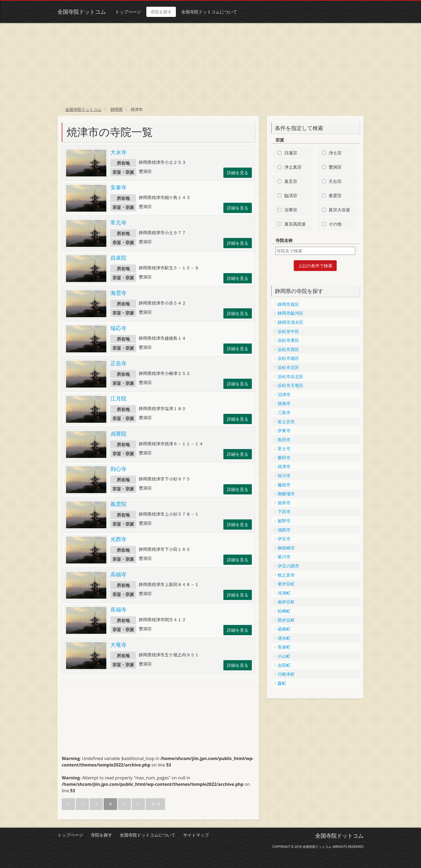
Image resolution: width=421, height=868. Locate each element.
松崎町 (284, 611)
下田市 (284, 512)
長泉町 (284, 647)
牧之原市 (286, 575)
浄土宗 (335, 153)
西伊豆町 (286, 620)
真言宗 (291, 181)
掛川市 (284, 476)
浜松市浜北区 (291, 377)
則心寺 (118, 469)
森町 (282, 683)
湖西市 (284, 530)
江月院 (118, 398)
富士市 (284, 449)
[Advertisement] (210, 63)
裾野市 (284, 521)
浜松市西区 (288, 349)
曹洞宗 (335, 167)
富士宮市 (286, 422)
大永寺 (118, 152)
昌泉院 (118, 258)
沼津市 (284, 395)
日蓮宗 (291, 153)
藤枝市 (284, 485)
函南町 (284, 629)
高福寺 (118, 574)
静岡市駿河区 (291, 313)
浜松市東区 (288, 340)
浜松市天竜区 (291, 385)
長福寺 (118, 610)
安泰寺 (118, 187)
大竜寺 (118, 645)
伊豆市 (284, 539)
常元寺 (118, 223)
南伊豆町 (286, 602)
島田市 (284, 440)
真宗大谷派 (339, 210)
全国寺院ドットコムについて (209, 12)
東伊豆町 (286, 584)
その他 (335, 224)
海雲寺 (118, 293)
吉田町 (284, 665)
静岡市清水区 (291, 322)
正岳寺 (118, 363)
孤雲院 (118, 504)
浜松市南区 (288, 358)
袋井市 (284, 503)
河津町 (284, 593)
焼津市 (284, 466)
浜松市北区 (288, 367)
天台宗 (335, 181)
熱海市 (284, 403)
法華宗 (291, 210)
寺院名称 (284, 240)
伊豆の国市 (288, 566)
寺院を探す (161, 12)
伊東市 (284, 431)
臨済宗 (291, 196)
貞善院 (118, 434)
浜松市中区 (288, 331)
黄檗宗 (335, 196)
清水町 (284, 638)
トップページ (128, 12)
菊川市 (284, 557)
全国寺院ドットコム (82, 12)
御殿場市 (286, 494)
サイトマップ (196, 835)
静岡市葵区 (288, 304)
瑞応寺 (118, 328)
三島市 (284, 413)
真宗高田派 (295, 224)
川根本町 (286, 674)
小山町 (284, 656)
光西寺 (118, 539)
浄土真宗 (293, 167)
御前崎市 (286, 548)
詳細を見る (238, 173)
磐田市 (284, 458)
